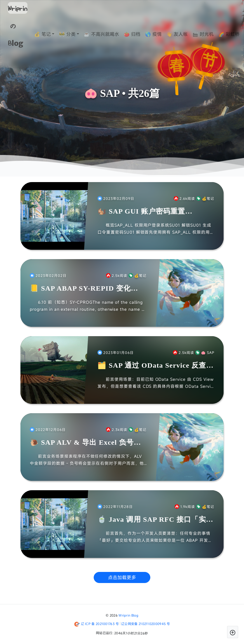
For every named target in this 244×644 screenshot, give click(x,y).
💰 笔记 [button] (54, 34)
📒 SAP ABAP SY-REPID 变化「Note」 (80, 289)
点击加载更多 (122, 577)
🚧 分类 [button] (79, 34)
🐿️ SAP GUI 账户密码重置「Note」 (141, 212)
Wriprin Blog (128, 615)
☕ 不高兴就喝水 (113, 34)
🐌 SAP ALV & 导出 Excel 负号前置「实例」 (86, 443)
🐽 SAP (205, 352)
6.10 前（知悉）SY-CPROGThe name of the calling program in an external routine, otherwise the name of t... (88, 306)
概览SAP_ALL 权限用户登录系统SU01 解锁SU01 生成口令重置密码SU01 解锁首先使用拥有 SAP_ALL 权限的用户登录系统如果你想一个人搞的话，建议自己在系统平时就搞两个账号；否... (156, 229)
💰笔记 (205, 198)
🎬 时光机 (215, 34)
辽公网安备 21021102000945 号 (146, 624)
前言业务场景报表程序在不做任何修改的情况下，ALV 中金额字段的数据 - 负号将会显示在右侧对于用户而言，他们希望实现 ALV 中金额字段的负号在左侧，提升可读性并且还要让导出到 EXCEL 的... (88, 460)
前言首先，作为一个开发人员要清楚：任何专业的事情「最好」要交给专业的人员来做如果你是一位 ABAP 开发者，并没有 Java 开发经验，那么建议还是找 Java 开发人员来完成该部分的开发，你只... (154, 537)
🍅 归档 (144, 34)
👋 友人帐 (189, 34)
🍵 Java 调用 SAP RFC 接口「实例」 (152, 520)
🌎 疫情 (165, 34)
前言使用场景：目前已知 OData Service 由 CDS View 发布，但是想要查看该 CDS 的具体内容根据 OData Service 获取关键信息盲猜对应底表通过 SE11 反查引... (156, 383)
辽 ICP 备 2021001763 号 (100, 624)
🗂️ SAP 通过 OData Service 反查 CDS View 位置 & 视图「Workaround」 (152, 366)
